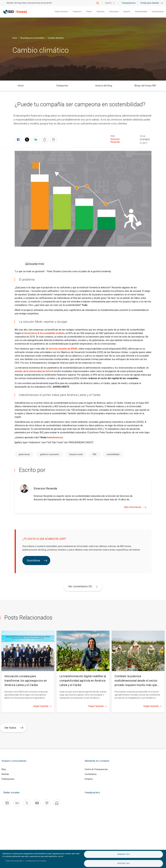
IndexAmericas (55, 437)
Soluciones (114, 11)
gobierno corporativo (50, 454)
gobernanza (24, 454)
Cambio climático (56, 38)
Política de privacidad (14, 861)
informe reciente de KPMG (63, 349)
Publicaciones (8, 779)
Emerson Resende (115, 141)
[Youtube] (37, 803)
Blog (4, 769)
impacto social (76, 454)
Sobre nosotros (61, 11)
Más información (135, 507)
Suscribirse (37, 560)
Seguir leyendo (42, 706)
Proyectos (77, 11)
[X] (27, 803)
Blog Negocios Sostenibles (32, 38)
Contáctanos (91, 774)
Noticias (5, 774)
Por (113, 136)
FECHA (143, 136)
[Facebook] (7, 803)
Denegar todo (124, 854)
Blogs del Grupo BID (145, 86)
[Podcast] (47, 803)
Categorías (62, 86)
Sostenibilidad (141, 11)
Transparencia (128, 3)
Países (89, 11)
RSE (95, 454)
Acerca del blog (104, 86)
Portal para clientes (152, 3)
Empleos (89, 779)
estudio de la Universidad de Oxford (34, 371)
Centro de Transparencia (96, 769)
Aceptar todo (124, 863)
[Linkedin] (17, 803)
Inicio (15, 38)
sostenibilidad (113, 454)
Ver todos (14, 728)
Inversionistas (158, 11)
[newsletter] (57, 803)
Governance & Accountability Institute (44, 333)
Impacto (127, 11)
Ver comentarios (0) (80, 586)
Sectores (100, 11)
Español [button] (108, 3)
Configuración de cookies (36, 861)
